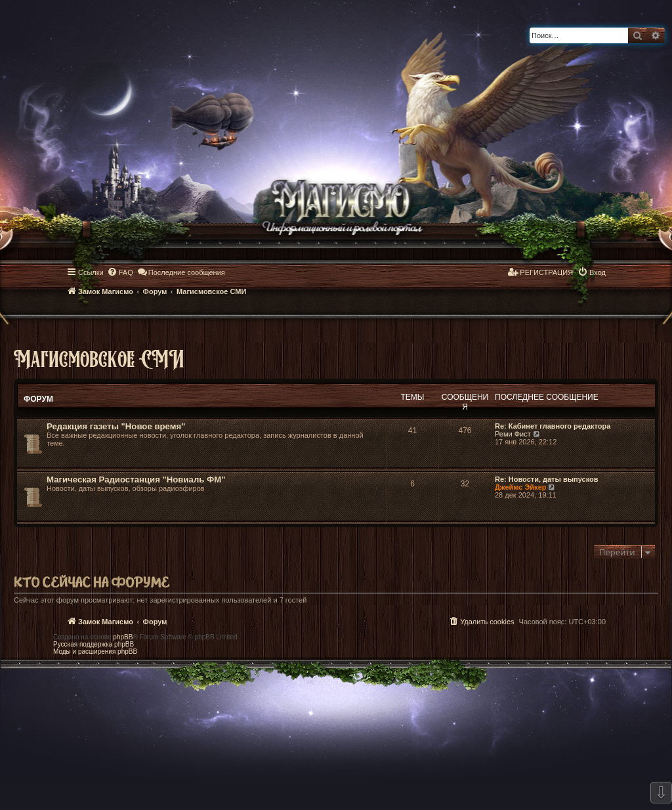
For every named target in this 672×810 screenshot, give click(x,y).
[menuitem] (120, 272)
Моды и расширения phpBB (95, 651)
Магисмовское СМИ (99, 358)
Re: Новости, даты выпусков (547, 479)
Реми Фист (513, 434)
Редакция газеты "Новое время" (116, 426)
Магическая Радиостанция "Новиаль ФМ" (136, 480)
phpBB (123, 637)
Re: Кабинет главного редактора (553, 426)
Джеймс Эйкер (520, 487)
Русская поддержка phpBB (94, 644)
